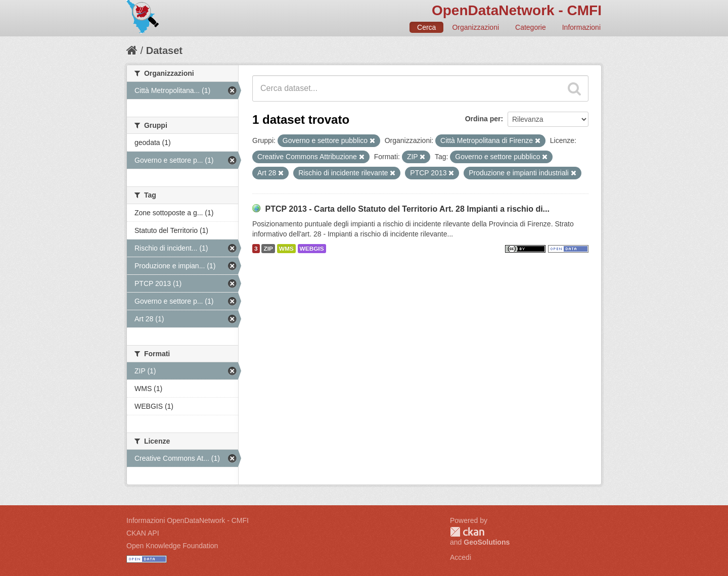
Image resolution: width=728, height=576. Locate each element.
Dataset (164, 51)
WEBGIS (312, 249)
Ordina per (483, 119)
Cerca (426, 27)
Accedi (461, 557)
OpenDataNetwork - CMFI (517, 10)
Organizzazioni (475, 27)
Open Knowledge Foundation (172, 546)
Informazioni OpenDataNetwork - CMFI (188, 520)
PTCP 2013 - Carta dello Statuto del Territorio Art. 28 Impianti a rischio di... (407, 209)
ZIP (268, 249)
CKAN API (143, 533)
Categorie (531, 27)
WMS (286, 249)
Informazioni (581, 27)
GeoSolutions (487, 542)
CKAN (467, 532)
